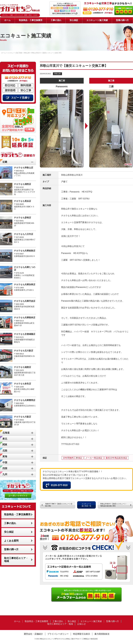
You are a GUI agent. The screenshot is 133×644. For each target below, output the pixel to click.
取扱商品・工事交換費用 (31, 20)
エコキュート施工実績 (97, 20)
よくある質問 (11, 541)
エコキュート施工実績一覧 (86, 505)
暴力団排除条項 (102, 634)
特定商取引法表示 (82, 634)
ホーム (7, 20)
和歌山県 (57, 74)
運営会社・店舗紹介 (33, 634)
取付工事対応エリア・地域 (16, 560)
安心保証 (74, 20)
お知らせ (82, 624)
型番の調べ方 (122, 20)
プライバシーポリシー (58, 634)
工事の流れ (56, 20)
